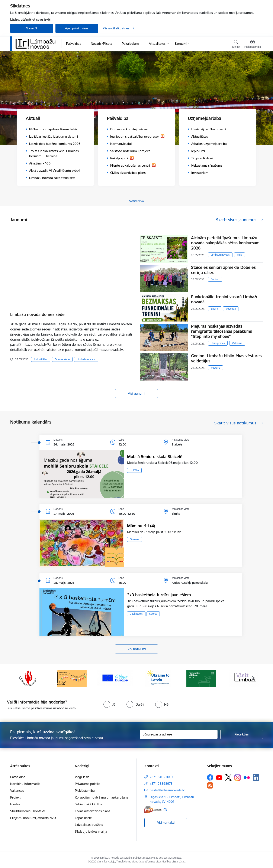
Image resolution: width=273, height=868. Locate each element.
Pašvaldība (18, 777)
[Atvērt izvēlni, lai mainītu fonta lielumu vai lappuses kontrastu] (253, 45)
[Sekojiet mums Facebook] (210, 777)
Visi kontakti (166, 823)
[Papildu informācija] (165, 810)
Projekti (16, 797)
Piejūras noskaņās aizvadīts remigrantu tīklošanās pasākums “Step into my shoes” (221, 331)
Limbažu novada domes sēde (37, 314)
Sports (215, 309)
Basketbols (136, 614)
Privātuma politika (88, 784)
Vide (240, 255)
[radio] (109, 704)
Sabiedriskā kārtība (89, 804)
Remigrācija (218, 343)
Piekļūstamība (85, 791)
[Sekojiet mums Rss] (210, 785)
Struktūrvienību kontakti (28, 811)
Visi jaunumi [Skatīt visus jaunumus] (136, 393)
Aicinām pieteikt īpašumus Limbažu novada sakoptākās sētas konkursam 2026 (225, 243)
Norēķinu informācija (25, 784)
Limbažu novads (86, 359)
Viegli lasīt (82, 777)
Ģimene (135, 539)
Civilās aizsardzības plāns (93, 811)
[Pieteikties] (242, 734)
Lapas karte (83, 818)
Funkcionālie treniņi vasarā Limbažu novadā (225, 299)
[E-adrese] (153, 810)
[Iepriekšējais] (20, 678)
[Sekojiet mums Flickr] (247, 777)
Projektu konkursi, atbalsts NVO (33, 818)
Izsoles (15, 804)
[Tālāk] (253, 678)
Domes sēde (62, 359)
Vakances (17, 791)
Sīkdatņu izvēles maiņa (91, 831)
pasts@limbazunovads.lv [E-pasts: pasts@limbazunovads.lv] (167, 790)
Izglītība (134, 470)
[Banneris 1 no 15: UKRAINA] (158, 678)
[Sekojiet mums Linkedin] (256, 777)
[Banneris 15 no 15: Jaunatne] (115, 678)
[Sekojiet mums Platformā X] (228, 777)
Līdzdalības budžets (89, 825)
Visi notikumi (137, 649)
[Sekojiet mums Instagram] (238, 778)
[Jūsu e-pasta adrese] (179, 734)
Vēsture (216, 368)
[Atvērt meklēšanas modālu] (236, 45)
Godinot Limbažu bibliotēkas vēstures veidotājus (226, 358)
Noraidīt (31, 28)
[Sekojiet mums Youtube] (219, 777)
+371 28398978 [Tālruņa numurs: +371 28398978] (161, 784)
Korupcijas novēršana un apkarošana (102, 797)
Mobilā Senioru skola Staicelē (155, 457)
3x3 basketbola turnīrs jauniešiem (159, 595)
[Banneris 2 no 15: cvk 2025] (201, 678)
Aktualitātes (41, 359)
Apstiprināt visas (77, 28)
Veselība (231, 309)
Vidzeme (237, 343)
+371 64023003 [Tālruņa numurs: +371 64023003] (161, 777)
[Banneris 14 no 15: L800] (72, 678)
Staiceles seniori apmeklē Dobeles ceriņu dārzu (223, 270)
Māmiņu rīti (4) (141, 526)
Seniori (215, 279)
